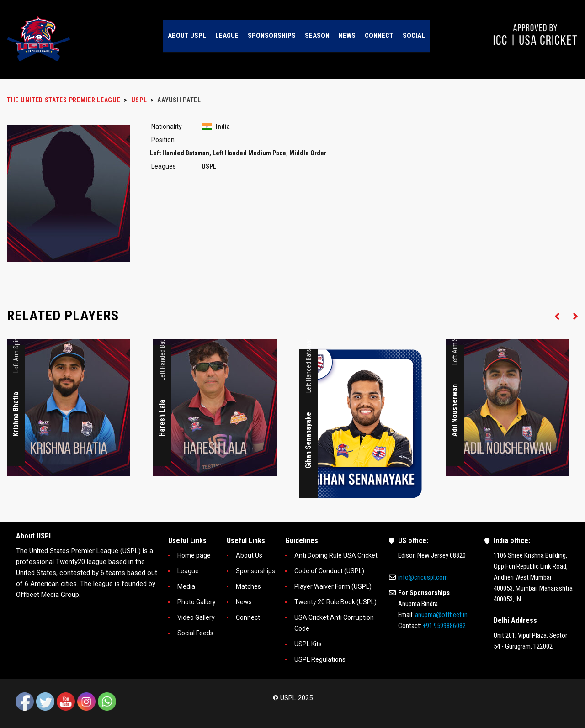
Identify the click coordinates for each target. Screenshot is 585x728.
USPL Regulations (320, 659)
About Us (249, 555)
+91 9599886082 (444, 626)
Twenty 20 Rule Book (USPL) (335, 602)
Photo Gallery (197, 602)
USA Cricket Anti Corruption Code (334, 623)
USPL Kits (308, 644)
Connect (248, 617)
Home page (194, 555)
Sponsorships (255, 571)
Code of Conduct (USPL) (329, 571)
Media (186, 586)
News (244, 602)
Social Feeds (195, 633)
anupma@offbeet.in (441, 615)
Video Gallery (196, 617)
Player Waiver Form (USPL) (333, 586)
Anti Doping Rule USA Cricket (336, 555)
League (188, 571)
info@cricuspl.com (423, 577)
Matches (248, 586)
